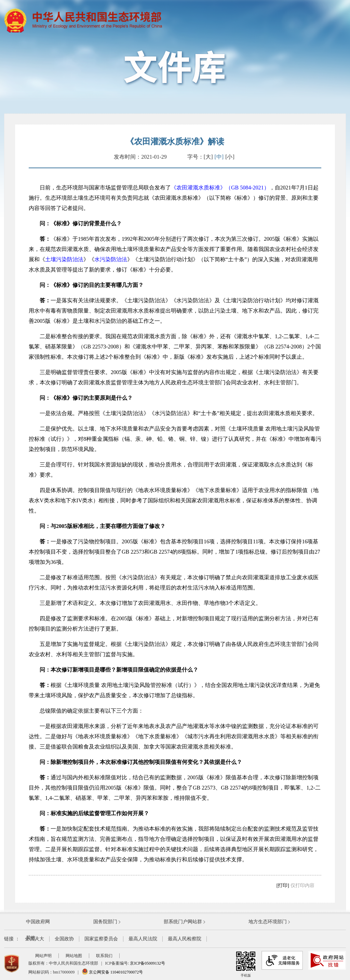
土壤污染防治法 (64, 259)
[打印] (283, 885)
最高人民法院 (143, 939)
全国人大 (35, 939)
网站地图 (74, 956)
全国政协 (64, 939)
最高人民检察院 (185, 939)
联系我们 (104, 956)
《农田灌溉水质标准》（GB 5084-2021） (220, 188)
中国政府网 (38, 922)
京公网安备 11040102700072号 (112, 972)
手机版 (246, 964)
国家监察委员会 (101, 939)
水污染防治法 (111, 259)
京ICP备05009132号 (147, 963)
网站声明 (43, 956)
